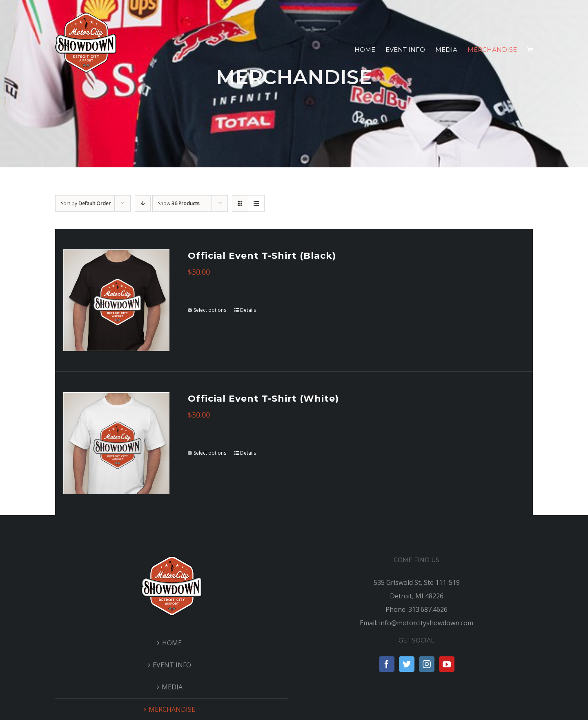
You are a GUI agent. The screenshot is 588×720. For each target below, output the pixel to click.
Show (179, 203)
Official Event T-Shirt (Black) (262, 256)
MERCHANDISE (172, 709)
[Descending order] (143, 203)
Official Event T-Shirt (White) (263, 399)
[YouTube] (447, 664)
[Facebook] (387, 664)
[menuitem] (370, 50)
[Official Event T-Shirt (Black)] (116, 300)
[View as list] (256, 203)
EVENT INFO (172, 665)
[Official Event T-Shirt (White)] (116, 443)
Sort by (86, 203)
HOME (172, 643)
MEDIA (172, 687)
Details (248, 310)
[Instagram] (427, 664)
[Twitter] (407, 664)
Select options (210, 310)
